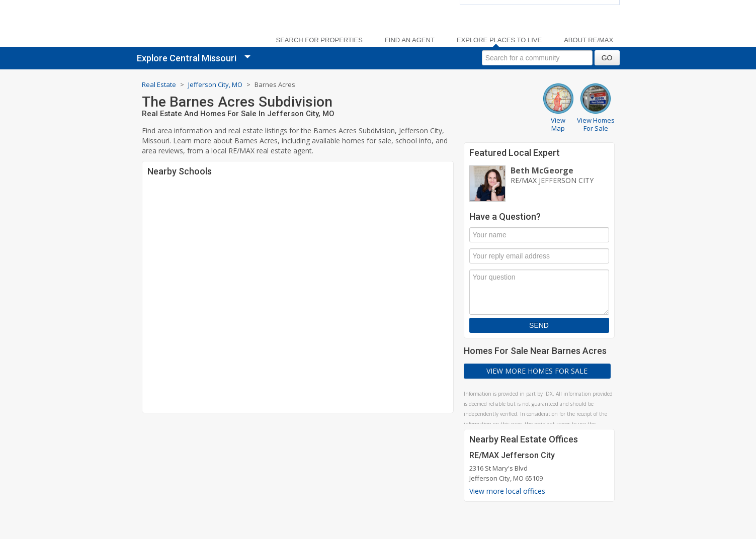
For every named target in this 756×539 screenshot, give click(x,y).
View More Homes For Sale (537, 371)
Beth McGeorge (542, 170)
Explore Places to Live (499, 40)
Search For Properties (319, 40)
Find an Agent (410, 40)
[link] (202, 25)
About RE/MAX (589, 40)
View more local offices (507, 491)
